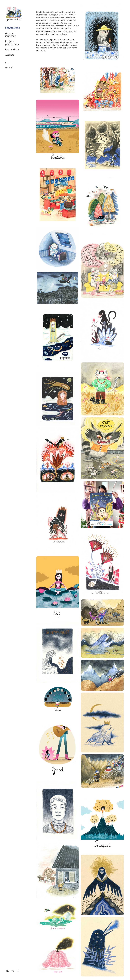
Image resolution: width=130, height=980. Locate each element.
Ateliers (10, 55)
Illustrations (13, 28)
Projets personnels (12, 43)
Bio (7, 62)
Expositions (12, 49)
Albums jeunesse (11, 34)
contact (9, 67)
